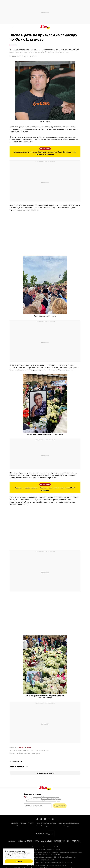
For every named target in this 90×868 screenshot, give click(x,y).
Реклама (31, 823)
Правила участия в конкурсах (46, 823)
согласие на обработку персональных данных (46, 797)
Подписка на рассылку (33, 794)
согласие (8, 857)
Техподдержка (68, 826)
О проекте (14, 823)
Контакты (23, 823)
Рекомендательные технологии (51, 826)
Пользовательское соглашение (69, 823)
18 (26, 56)
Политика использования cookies (28, 826)
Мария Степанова (25, 747)
